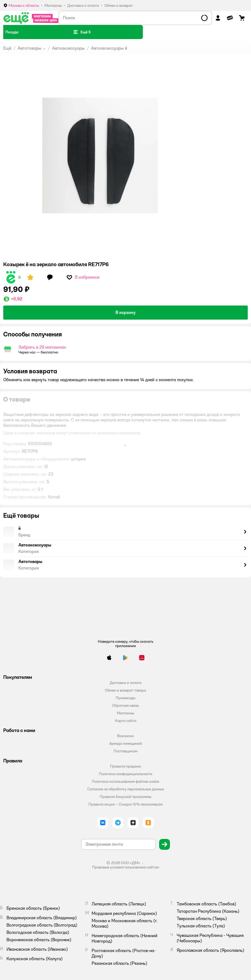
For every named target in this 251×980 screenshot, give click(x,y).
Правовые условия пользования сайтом (125, 867)
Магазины (125, 713)
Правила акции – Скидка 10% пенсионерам (125, 804)
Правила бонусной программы (125, 797)
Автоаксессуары (68, 48)
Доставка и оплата (126, 683)
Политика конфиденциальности (126, 774)
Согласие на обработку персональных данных (126, 789)
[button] (82, 32)
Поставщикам (125, 751)
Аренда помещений (126, 743)
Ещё (7, 48)
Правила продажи (126, 766)
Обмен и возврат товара (125, 690)
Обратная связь (125, 705)
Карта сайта (126, 721)
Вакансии (125, 736)
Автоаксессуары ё (109, 48)
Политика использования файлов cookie (125, 781)
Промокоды (125, 698)
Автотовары (30, 48)
